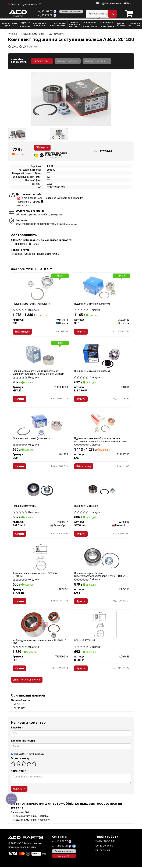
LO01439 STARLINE (85, 641)
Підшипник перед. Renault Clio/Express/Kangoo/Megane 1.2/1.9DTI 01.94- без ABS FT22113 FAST (100, 575)
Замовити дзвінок (64, 852)
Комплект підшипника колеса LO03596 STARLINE (35, 575)
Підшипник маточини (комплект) (31, 304)
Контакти (115, 3)
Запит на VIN (64, 857)
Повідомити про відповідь (27, 755)
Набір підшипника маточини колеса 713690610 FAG (40, 643)
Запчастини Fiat (20, 813)
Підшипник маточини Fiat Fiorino (32, 821)
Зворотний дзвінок (71, 12)
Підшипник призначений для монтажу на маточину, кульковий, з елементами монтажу (39, 373)
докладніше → (23, 206)
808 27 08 (45, 15)
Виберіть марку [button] (68, 61)
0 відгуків (32, 47)
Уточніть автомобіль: (19, 61)
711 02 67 (45, 11)
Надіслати (19, 790)
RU (97, 3)
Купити (42, 148)
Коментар (18, 772)
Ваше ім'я (17, 728)
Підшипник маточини (25, 506)
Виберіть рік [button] (42, 61)
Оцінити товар (20, 759)
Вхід (128, 3)
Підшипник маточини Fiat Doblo (31, 817)
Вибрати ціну (22, 332)
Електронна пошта (23, 742)
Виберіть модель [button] (97, 61)
